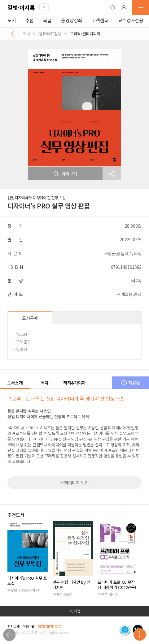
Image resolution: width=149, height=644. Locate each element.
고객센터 (100, 20)
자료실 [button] (130, 383)
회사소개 (13, 626)
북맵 (47, 20)
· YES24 (20, 334)
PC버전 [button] (74, 611)
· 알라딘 (20, 349)
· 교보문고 (22, 342)
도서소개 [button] (15, 383)
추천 (30, 20)
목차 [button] (45, 383)
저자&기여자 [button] (74, 383)
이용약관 (29, 626)
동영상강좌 (72, 20)
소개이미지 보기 (74, 483)
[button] (113, 7)
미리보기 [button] (65, 174)
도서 (12, 20)
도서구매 (30, 318)
